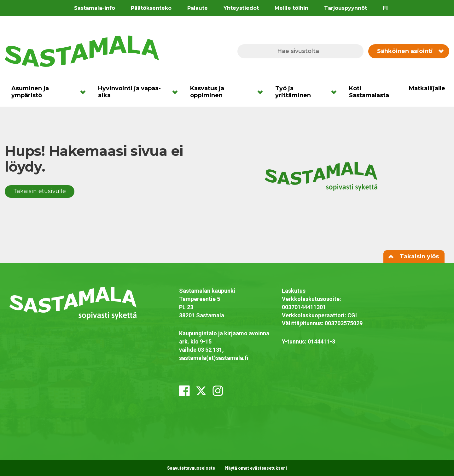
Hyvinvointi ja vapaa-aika (129, 92)
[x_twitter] (201, 391)
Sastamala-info (95, 8)
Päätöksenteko (151, 8)
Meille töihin (291, 8)
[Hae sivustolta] (300, 51)
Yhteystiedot (241, 8)
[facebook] (184, 391)
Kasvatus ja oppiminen (207, 92)
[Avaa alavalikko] (85, 92)
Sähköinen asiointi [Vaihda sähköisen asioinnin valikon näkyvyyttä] (410, 51)
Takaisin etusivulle (40, 191)
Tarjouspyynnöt (346, 8)
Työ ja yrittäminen (293, 92)
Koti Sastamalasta (369, 92)
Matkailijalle (427, 88)
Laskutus (294, 291)
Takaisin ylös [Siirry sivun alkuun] (414, 256)
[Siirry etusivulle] (82, 51)
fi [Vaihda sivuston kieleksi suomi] (385, 8)
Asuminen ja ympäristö (30, 92)
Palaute (198, 8)
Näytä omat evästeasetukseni (256, 468)
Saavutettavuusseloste (191, 468)
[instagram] (218, 391)
